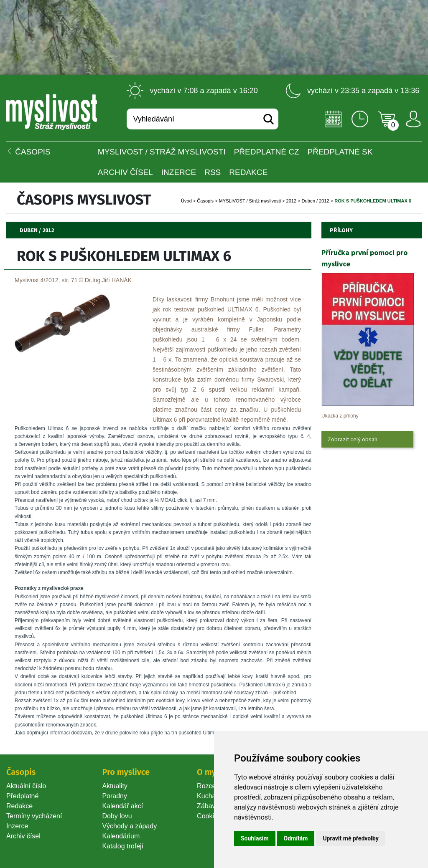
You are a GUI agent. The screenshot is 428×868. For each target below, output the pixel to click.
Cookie (209, 816)
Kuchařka (211, 796)
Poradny (115, 796)
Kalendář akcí (122, 806)
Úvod (186, 201)
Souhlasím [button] (255, 838)
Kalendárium (121, 836)
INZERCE (179, 172)
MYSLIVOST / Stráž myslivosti (162, 152)
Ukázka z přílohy (340, 416)
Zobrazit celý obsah (353, 439)
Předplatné (22, 796)
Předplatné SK (340, 152)
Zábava (208, 806)
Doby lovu (117, 816)
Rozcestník (213, 786)
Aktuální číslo (26, 786)
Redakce (248, 172)
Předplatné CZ (267, 152)
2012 (291, 201)
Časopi (205, 201)
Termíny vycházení (34, 816)
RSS (213, 172)
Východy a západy (129, 826)
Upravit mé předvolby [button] (350, 838)
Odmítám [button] (296, 838)
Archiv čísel (125, 172)
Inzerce (17, 826)
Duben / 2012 (316, 201)
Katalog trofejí (123, 846)
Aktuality (115, 786)
